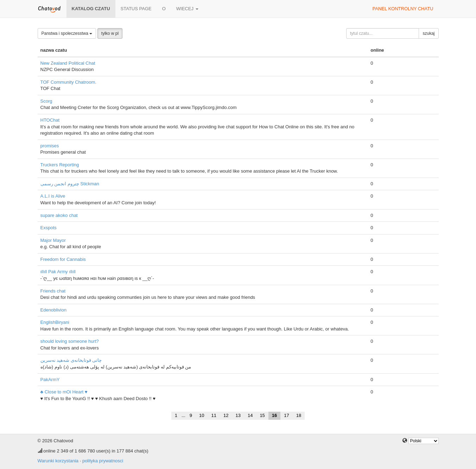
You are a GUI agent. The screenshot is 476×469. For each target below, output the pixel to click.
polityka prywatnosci (103, 461)
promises (50, 146)
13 (238, 415)
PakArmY (50, 380)
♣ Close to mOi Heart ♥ (64, 392)
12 (226, 415)
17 (286, 415)
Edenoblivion (53, 310)
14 (250, 415)
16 (274, 415)
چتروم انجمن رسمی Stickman (70, 184)
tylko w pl (110, 33)
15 (262, 415)
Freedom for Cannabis (63, 259)
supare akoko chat (59, 215)
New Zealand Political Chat (68, 63)
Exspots (49, 228)
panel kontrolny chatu (403, 9)
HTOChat (50, 120)
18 (299, 415)
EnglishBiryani (55, 322)
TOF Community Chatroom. (68, 82)
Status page (136, 9)
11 (214, 415)
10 (202, 415)
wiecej (187, 9)
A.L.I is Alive (53, 196)
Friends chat (53, 291)
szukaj (429, 33)
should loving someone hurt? (70, 341)
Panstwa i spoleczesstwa (67, 33)
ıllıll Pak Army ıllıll (58, 272)
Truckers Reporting (60, 165)
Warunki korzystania (58, 461)
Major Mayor (53, 240)
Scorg (46, 101)
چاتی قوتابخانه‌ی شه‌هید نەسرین (71, 360)
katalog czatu (91, 9)
